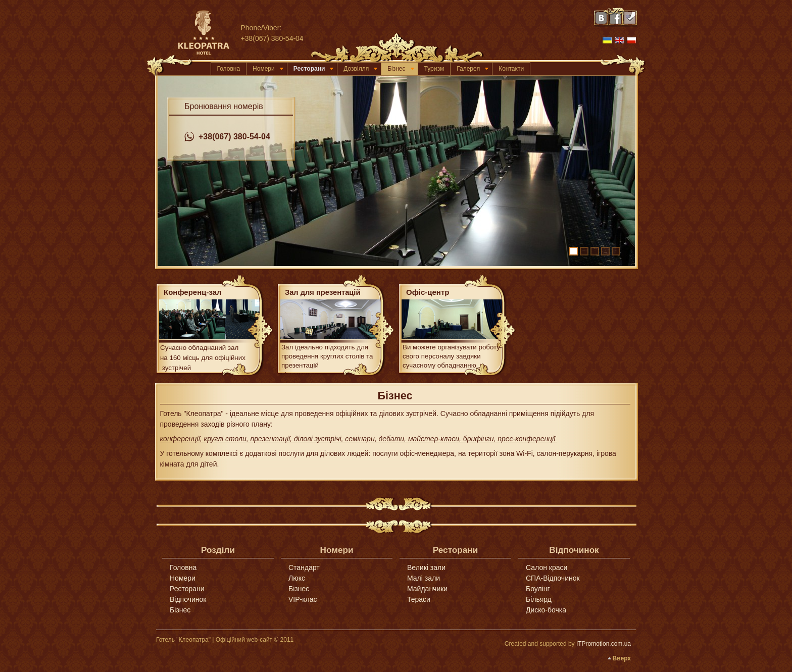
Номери (268, 69)
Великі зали (426, 567)
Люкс (297, 578)
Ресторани (314, 69)
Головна (229, 69)
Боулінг (538, 589)
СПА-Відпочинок (553, 578)
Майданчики (427, 589)
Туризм (434, 69)
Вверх (622, 658)
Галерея (473, 69)
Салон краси (547, 567)
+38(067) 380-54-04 (227, 137)
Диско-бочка (546, 610)
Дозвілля (360, 69)
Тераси (419, 599)
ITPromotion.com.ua (604, 644)
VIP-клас (303, 599)
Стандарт (304, 567)
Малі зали (424, 578)
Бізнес (401, 69)
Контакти (511, 69)
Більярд (539, 599)
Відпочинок (188, 599)
